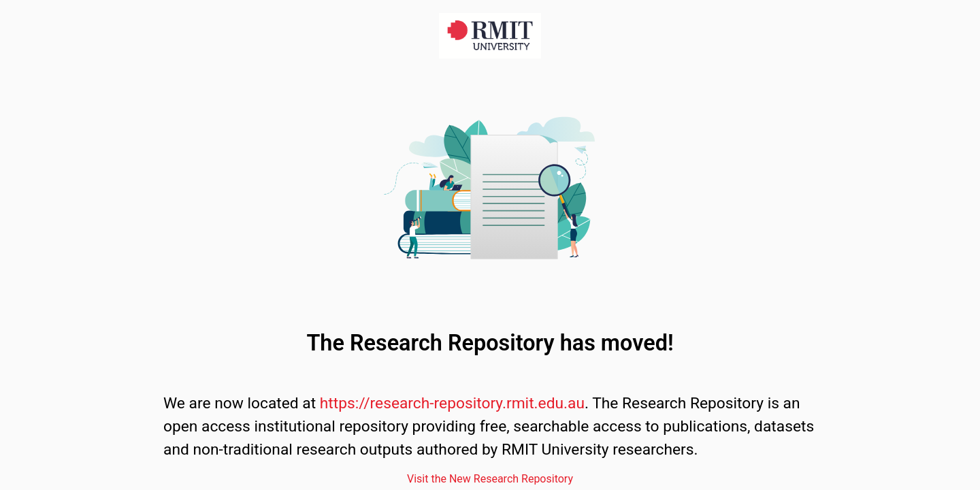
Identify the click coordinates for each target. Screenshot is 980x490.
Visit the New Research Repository (490, 479)
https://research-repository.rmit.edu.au (452, 403)
